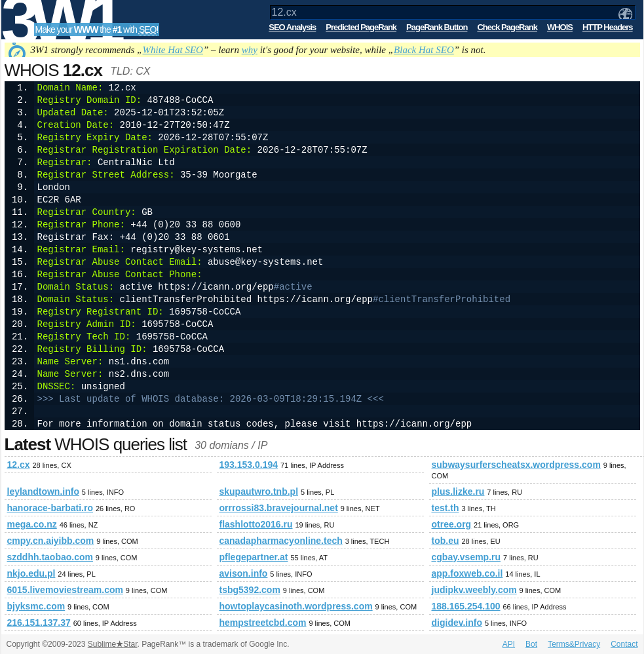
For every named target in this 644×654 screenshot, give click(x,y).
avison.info (244, 573)
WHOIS (560, 27)
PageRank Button (437, 27)
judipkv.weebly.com (474, 590)
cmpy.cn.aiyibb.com (51, 541)
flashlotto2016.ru (256, 524)
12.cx (19, 465)
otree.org (452, 524)
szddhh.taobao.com (50, 557)
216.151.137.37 (39, 623)
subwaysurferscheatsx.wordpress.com (516, 465)
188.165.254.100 (466, 606)
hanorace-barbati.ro (50, 508)
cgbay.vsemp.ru (466, 557)
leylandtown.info (43, 491)
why (250, 50)
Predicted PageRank (361, 27)
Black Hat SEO (424, 50)
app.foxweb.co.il (467, 573)
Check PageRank (507, 27)
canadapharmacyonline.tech (281, 541)
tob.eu (445, 541)
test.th (445, 508)
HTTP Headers (608, 27)
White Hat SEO (172, 50)
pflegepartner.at (254, 557)
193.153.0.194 (249, 465)
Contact (624, 644)
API (509, 644)
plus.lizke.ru (458, 491)
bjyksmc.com (36, 606)
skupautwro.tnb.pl (259, 491)
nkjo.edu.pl (31, 573)
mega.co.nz (32, 524)
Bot (531, 644)
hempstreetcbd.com (263, 623)
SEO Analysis (292, 27)
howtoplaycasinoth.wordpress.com (296, 606)
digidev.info (457, 623)
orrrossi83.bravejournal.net (279, 508)
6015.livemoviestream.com (65, 590)
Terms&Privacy (574, 644)
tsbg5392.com (250, 590)
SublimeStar (113, 644)
